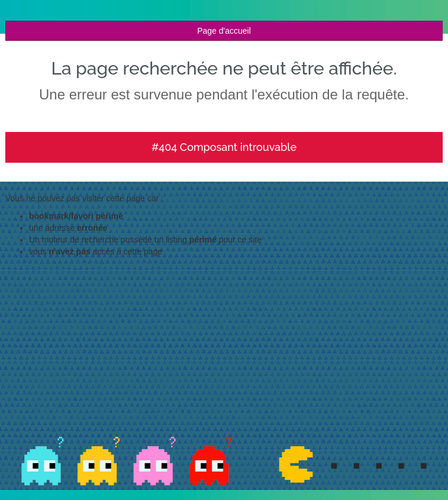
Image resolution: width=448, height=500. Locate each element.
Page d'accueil (224, 31)
